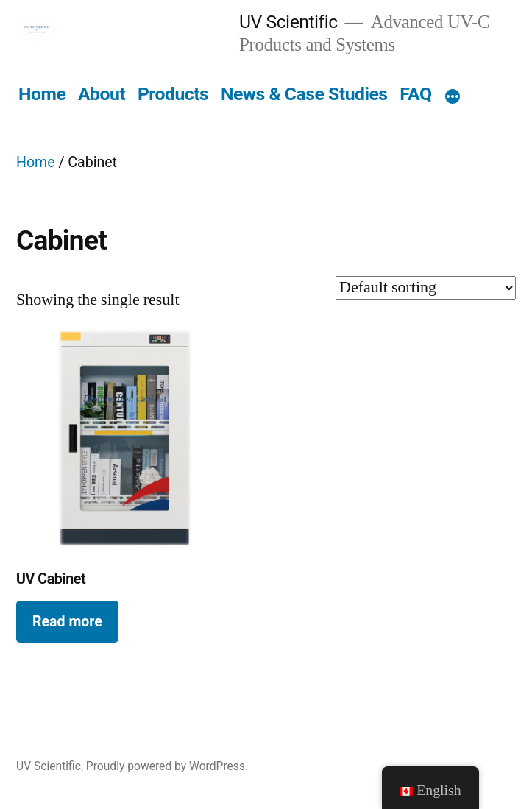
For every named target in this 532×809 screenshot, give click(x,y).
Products (173, 94)
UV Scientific (288, 22)
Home (42, 94)
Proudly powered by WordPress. (167, 766)
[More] (453, 97)
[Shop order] (426, 288)
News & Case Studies (304, 94)
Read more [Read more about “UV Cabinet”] (67, 622)
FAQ (415, 94)
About (102, 94)
